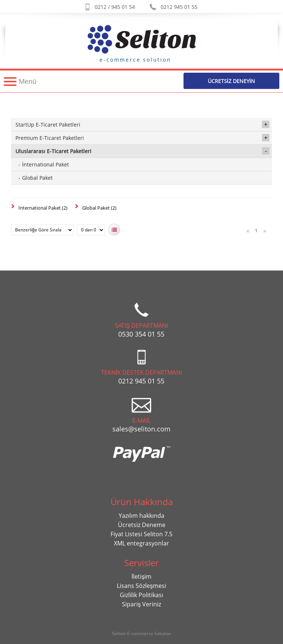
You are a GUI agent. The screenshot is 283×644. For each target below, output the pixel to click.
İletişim (141, 576)
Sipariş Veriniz (141, 604)
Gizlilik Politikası (141, 595)
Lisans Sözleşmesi (141, 586)
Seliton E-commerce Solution (141, 633)
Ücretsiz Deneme (142, 525)
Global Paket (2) (99, 208)
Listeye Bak (114, 230)
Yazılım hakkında (141, 516)
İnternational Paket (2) (43, 208)
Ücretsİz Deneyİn (231, 81)
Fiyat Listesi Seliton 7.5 (141, 534)
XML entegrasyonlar (141, 543)
